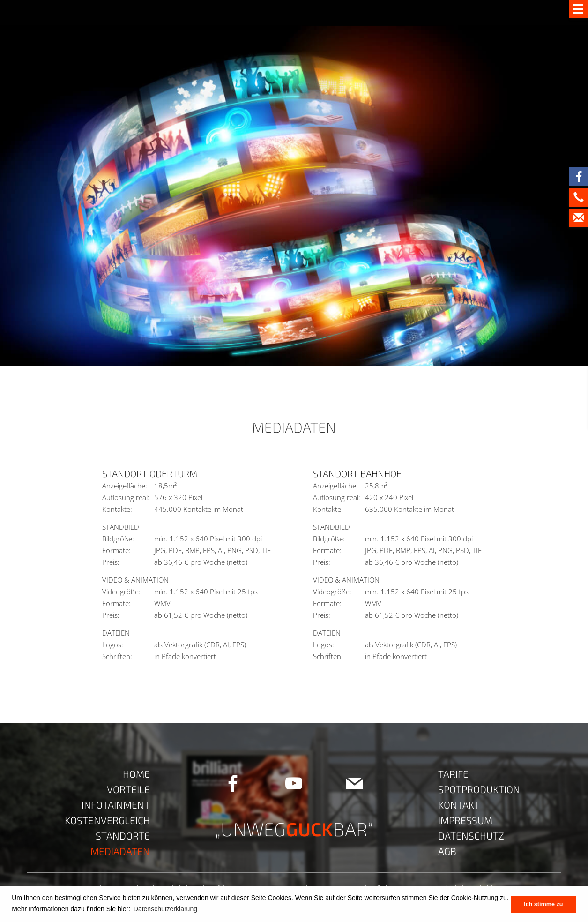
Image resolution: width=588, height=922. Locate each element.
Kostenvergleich (107, 820)
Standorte (123, 836)
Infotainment (116, 805)
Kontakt (459, 805)
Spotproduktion (479, 789)
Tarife (453, 774)
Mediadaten (120, 851)
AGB (447, 851)
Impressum (465, 820)
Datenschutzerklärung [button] (165, 909)
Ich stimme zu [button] (543, 904)
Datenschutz (471, 836)
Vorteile (128, 789)
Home (136, 774)
